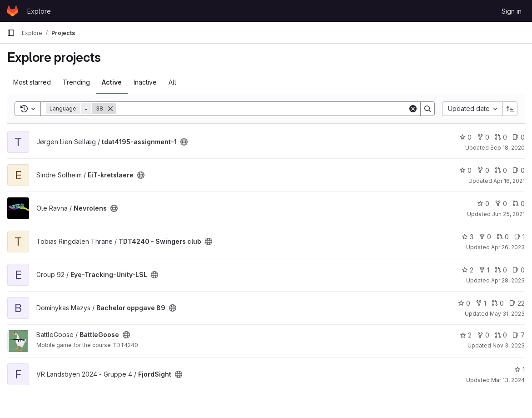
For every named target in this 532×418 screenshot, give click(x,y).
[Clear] (413, 109)
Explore (39, 11)
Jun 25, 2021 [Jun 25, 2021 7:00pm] (508, 214)
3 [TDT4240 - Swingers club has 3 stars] (467, 237)
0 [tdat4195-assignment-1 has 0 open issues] (519, 137)
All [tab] (172, 82)
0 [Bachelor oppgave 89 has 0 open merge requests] (498, 303)
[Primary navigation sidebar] (11, 33)
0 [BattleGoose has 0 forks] (483, 335)
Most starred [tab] (32, 82)
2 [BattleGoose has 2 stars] (466, 335)
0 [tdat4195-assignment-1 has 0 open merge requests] (501, 137)
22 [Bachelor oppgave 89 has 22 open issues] (517, 303)
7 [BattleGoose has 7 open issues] (519, 335)
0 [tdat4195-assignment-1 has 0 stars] (465, 137)
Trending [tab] (76, 82)
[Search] (262, 109)
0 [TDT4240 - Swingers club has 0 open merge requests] (503, 237)
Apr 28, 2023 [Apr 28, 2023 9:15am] (508, 280)
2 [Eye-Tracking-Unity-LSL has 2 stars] (467, 270)
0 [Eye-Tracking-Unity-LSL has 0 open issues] (519, 270)
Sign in (512, 11)
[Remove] (110, 109)
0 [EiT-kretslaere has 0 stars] (465, 170)
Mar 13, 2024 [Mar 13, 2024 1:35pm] (508, 380)
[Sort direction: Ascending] (510, 109)
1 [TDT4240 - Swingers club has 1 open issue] (520, 237)
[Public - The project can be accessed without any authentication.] (184, 142)
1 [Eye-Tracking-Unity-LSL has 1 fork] (484, 270)
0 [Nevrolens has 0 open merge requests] (519, 204)
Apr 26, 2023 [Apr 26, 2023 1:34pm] (508, 247)
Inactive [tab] (145, 82)
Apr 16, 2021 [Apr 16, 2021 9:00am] (509, 181)
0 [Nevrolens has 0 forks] (501, 204)
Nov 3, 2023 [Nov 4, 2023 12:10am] (509, 345)
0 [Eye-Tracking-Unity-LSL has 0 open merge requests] (501, 270)
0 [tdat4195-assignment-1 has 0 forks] (483, 137)
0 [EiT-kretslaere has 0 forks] (483, 170)
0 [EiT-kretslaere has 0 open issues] (519, 170)
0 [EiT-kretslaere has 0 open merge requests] (501, 170)
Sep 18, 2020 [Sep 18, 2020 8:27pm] (507, 148)
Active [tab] (112, 82)
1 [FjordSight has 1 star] (520, 370)
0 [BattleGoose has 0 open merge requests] (501, 335)
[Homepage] (12, 11)
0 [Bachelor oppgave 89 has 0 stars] (464, 303)
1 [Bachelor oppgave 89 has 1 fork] (481, 303)
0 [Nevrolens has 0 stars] (483, 204)
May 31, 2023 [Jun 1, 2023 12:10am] (507, 314)
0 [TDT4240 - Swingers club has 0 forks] (485, 237)
